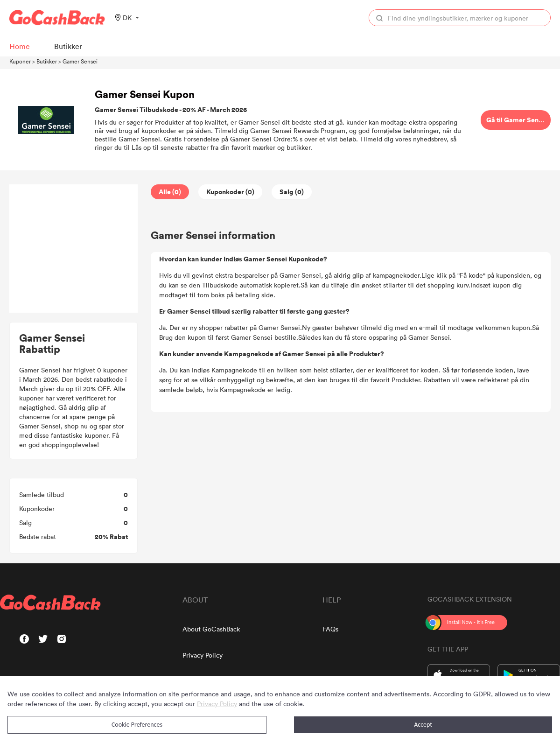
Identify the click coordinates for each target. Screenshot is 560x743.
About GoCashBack (211, 629)
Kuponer (20, 61)
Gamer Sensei (80, 61)
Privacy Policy (203, 655)
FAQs (330, 629)
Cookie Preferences (137, 725)
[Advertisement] (74, 249)
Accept (423, 725)
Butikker (47, 61)
